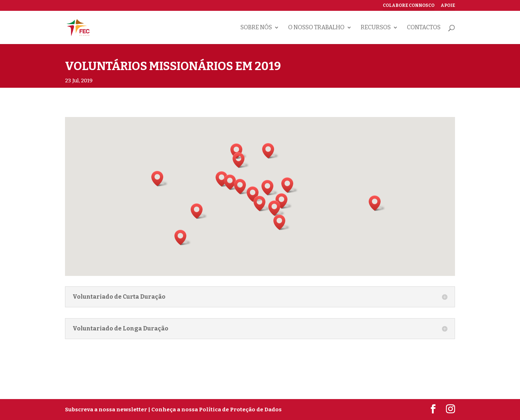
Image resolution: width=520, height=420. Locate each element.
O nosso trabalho (316, 28)
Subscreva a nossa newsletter (106, 410)
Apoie (448, 6)
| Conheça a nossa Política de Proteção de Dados (215, 410)
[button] (262, 203)
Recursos (376, 28)
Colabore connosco (409, 6)
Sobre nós (256, 28)
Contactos (424, 28)
